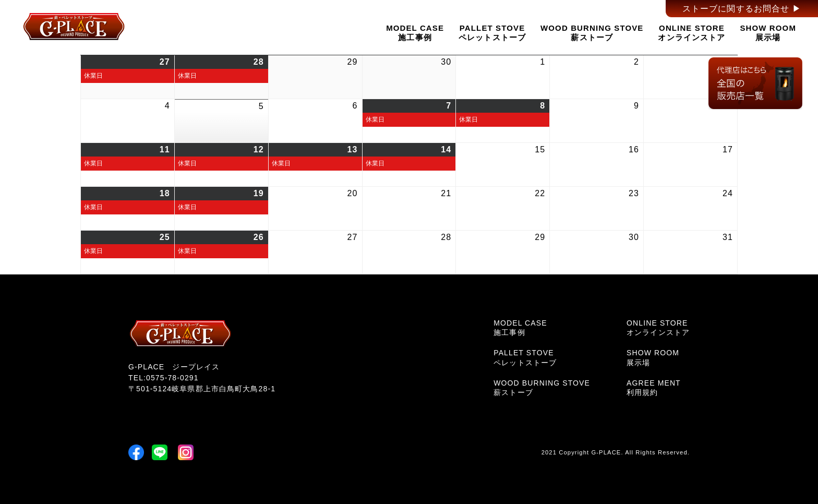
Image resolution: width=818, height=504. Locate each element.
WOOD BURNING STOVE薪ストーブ (592, 32)
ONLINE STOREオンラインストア (691, 32)
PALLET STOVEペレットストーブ (492, 32)
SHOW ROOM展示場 (768, 32)
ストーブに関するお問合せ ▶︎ (742, 9)
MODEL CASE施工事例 (415, 32)
